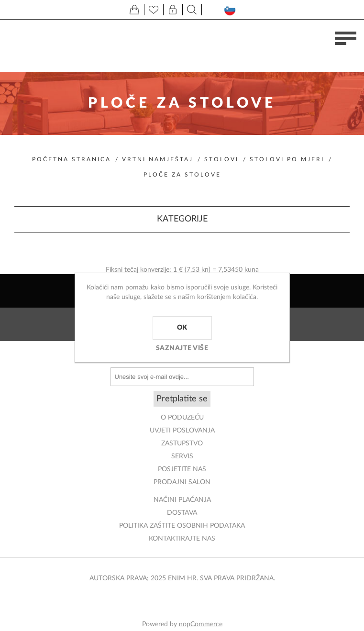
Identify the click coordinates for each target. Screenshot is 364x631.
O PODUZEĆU (182, 418)
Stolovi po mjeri (287, 159)
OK (182, 328)
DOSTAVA (182, 513)
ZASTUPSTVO (182, 443)
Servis (182, 456)
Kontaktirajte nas (182, 539)
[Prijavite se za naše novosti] (182, 377)
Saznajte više (182, 348)
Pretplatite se (182, 399)
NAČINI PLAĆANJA (182, 500)
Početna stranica (72, 159)
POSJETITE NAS (182, 469)
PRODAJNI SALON (182, 482)
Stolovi (221, 159)
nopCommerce (201, 624)
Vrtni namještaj (158, 159)
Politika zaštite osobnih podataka (182, 526)
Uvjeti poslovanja (182, 431)
